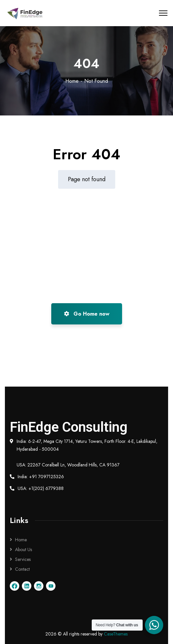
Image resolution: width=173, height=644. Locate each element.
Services (23, 559)
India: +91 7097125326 (41, 477)
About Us (24, 549)
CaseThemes (116, 634)
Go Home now (87, 314)
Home (72, 81)
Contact (22, 569)
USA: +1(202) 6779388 (41, 488)
